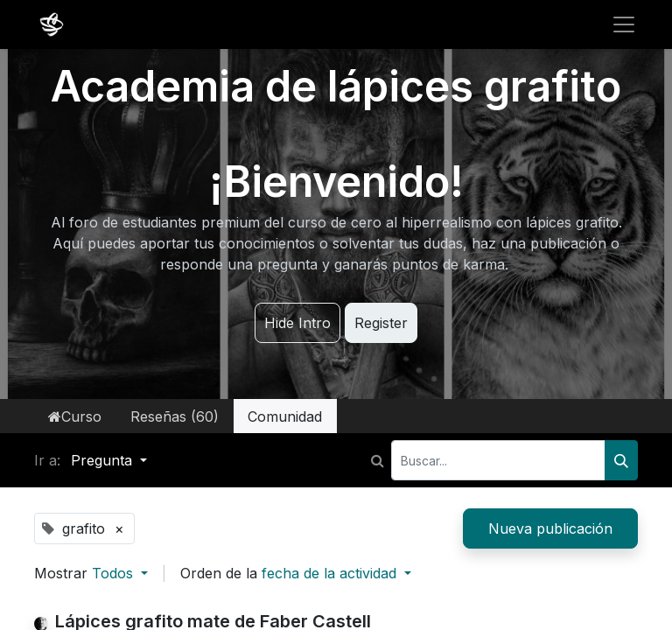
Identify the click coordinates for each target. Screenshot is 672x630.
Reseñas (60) (175, 416)
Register (381, 323)
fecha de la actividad (331, 573)
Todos (115, 573)
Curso (75, 416)
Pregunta (104, 460)
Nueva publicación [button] (550, 528)
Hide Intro (297, 323)
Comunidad (285, 416)
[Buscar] (621, 460)
